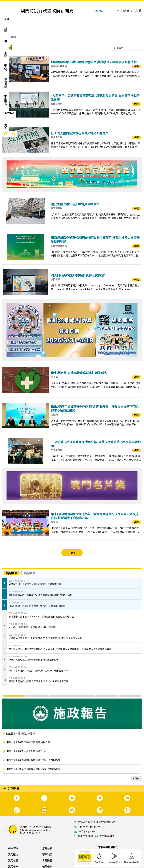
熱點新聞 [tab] (12, 564)
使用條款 (47, 857)
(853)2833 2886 (85, 827)
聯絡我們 (47, 845)
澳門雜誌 (13, 845)
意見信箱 (47, 839)
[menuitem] (17, 19)
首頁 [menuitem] (7, 19)
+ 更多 (136, 769)
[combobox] (127, 39)
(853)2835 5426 (107, 827)
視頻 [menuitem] (39, 19)
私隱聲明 (47, 851)
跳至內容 (98, 11)
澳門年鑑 (13, 851)
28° (129, 11)
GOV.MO (13, 839)
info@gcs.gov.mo (86, 822)
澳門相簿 (13, 857)
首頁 (5, 28)
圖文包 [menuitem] (51, 19)
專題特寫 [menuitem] (81, 19)
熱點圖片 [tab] (30, 564)
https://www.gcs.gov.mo (89, 818)
